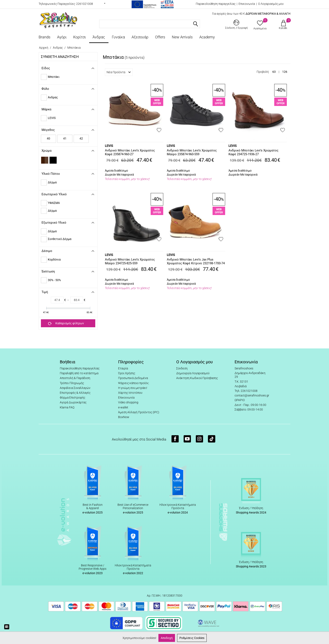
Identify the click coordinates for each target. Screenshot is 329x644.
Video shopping (128, 402)
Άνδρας (99, 37)
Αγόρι (62, 37)
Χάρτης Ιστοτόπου (130, 393)
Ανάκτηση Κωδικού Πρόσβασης (197, 378)
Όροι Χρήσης (127, 373)
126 (285, 72)
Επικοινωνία (247, 4)
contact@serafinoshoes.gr (252, 395)
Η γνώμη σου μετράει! (133, 388)
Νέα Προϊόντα (119, 72)
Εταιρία (123, 368)
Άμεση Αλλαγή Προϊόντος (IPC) (139, 412)
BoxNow (124, 417)
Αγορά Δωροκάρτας (73, 402)
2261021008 (85, 4)
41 (65, 138)
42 (81, 138)
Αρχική (44, 48)
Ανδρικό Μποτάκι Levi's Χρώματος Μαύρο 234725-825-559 (130, 261)
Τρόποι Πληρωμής (72, 383)
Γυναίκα (118, 37)
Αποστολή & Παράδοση (75, 378)
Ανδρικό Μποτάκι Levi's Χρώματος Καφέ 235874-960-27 (130, 152)
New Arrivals (182, 37)
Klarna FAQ (67, 407)
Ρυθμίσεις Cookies (192, 638)
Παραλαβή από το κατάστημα (79, 373)
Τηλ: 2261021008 (246, 391)
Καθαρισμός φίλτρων (66, 323)
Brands (44, 37)
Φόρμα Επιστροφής (72, 398)
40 (48, 138)
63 (274, 72)
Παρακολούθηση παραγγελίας (216, 4)
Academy (207, 37)
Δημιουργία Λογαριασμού (193, 373)
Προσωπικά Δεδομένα (133, 378)
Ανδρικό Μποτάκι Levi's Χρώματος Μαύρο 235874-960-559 (192, 152)
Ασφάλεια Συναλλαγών (75, 388)
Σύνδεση (182, 368)
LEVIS (109, 146)
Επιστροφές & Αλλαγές (75, 393)
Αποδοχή (167, 638)
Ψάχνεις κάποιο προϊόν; (134, 383)
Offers (160, 37)
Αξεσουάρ (140, 37)
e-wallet (123, 407)
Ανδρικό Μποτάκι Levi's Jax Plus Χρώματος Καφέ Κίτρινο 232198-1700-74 (196, 261)
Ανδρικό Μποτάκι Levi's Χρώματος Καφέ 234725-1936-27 (253, 152)
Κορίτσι (80, 37)
